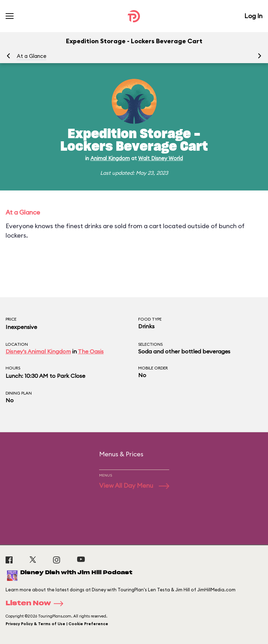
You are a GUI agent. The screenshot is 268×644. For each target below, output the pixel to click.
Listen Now (37, 604)
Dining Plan (19, 393)
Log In (253, 16)
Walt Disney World (161, 158)
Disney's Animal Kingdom (38, 351)
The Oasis (91, 351)
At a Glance (32, 56)
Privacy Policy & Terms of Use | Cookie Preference (57, 624)
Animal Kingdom (110, 158)
